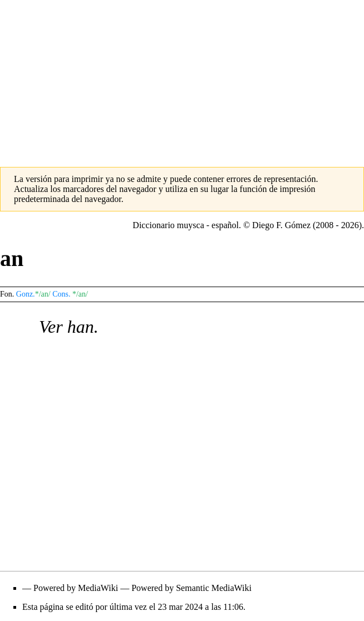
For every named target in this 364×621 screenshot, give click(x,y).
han (81, 327)
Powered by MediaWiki (76, 588)
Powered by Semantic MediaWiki (191, 588)
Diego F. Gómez (281, 225)
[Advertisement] (182, 78)
